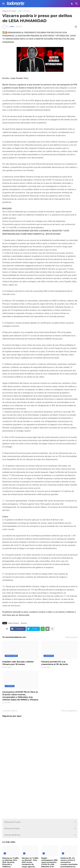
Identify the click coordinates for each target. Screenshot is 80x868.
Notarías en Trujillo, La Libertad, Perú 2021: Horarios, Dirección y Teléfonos (11, 862)
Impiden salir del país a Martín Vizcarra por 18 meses (18, 663)
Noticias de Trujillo (12, 822)
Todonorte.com (71, 637)
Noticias (24, 623)
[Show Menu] (3, 4)
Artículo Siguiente (69, 711)
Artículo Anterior (11, 711)
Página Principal (9, 11)
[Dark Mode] (72, 4)
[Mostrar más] (52, 629)
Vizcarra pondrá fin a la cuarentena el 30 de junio (55, 663)
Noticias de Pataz (12, 828)
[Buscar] (77, 4)
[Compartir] (76, 27)
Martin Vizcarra (24, 11)
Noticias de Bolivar (12, 835)
